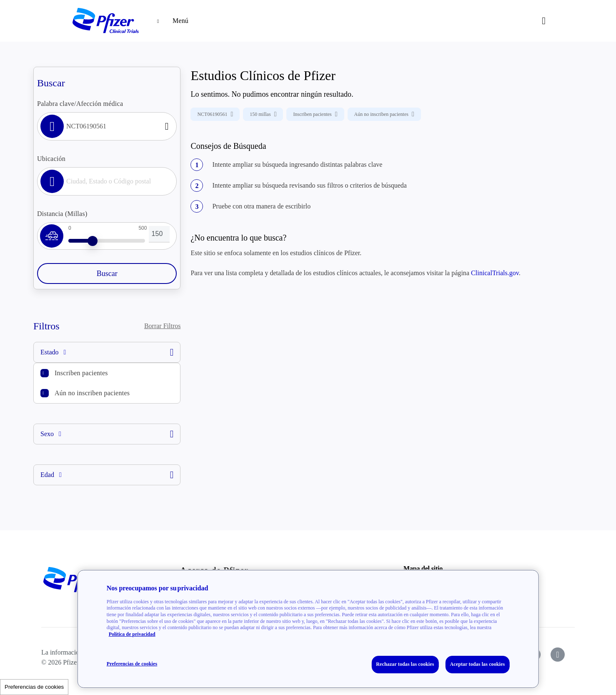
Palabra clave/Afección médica (80, 104)
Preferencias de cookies (34, 687)
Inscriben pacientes (81, 373)
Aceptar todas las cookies (478, 664)
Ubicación (51, 159)
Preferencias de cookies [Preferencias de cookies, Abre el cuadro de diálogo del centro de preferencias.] (132, 664)
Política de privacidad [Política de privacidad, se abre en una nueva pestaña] (132, 634)
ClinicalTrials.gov (495, 273)
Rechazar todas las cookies (405, 664)
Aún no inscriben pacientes (92, 393)
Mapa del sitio (423, 568)
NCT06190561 (215, 114)
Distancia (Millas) (62, 214)
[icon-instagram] (558, 655)
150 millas (263, 114)
